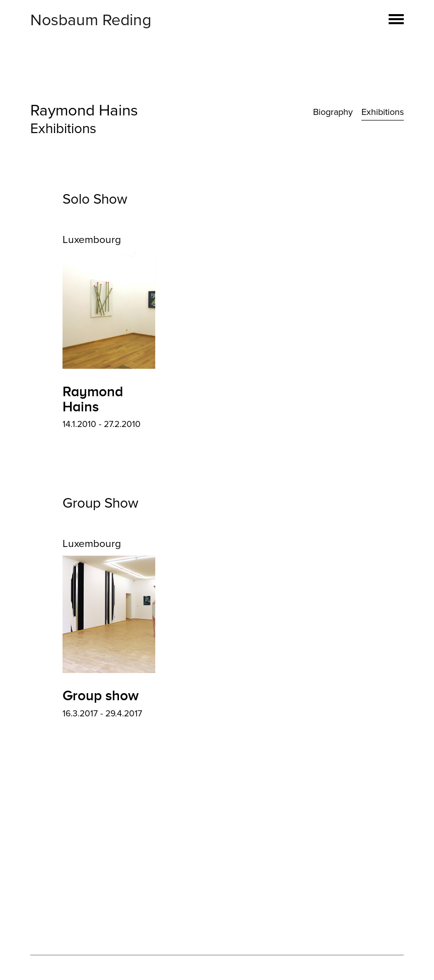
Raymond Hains (84, 110)
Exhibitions (383, 112)
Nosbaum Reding (91, 20)
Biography (333, 112)
